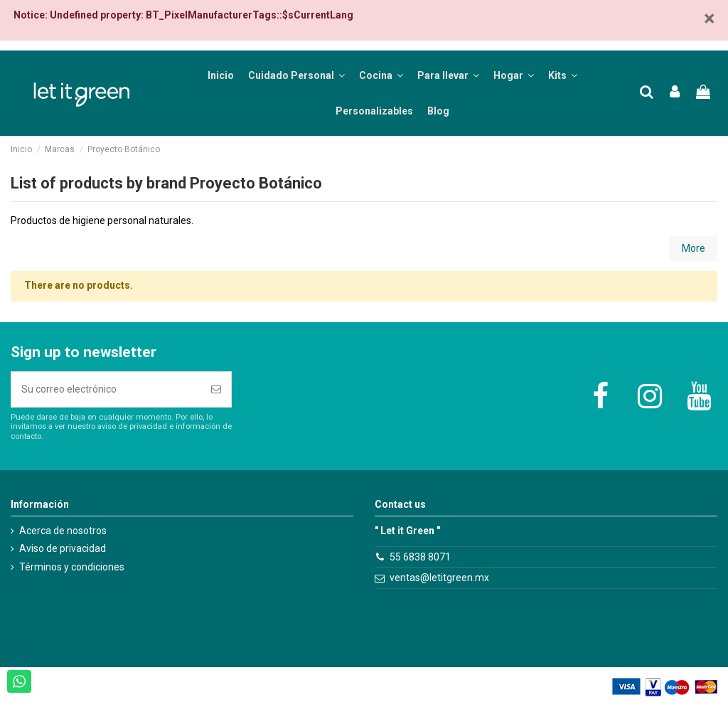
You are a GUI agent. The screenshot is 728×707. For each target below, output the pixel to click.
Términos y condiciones (72, 567)
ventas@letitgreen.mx (439, 578)
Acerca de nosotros (63, 531)
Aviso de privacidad (63, 548)
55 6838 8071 (420, 557)
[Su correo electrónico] (106, 389)
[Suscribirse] (216, 389)
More (694, 248)
